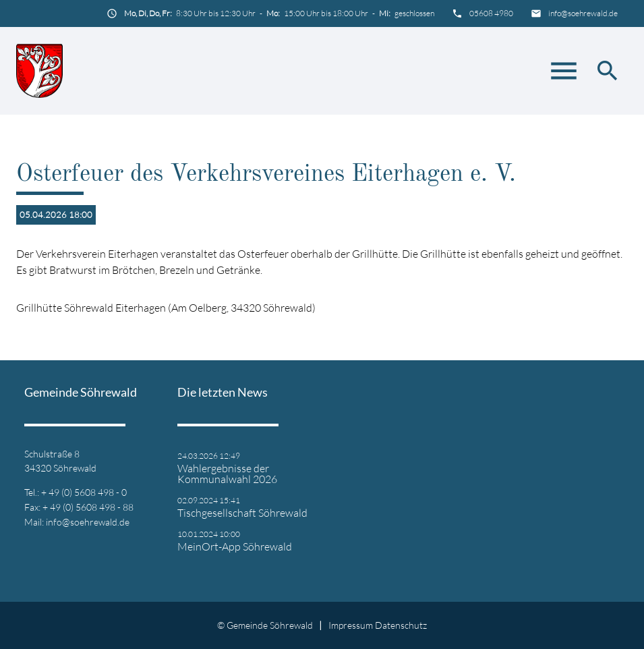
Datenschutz (401, 625)
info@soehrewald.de (583, 13)
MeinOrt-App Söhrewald (235, 546)
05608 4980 (491, 13)
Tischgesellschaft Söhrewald (242, 513)
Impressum (351, 625)
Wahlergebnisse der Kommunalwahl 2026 (227, 474)
